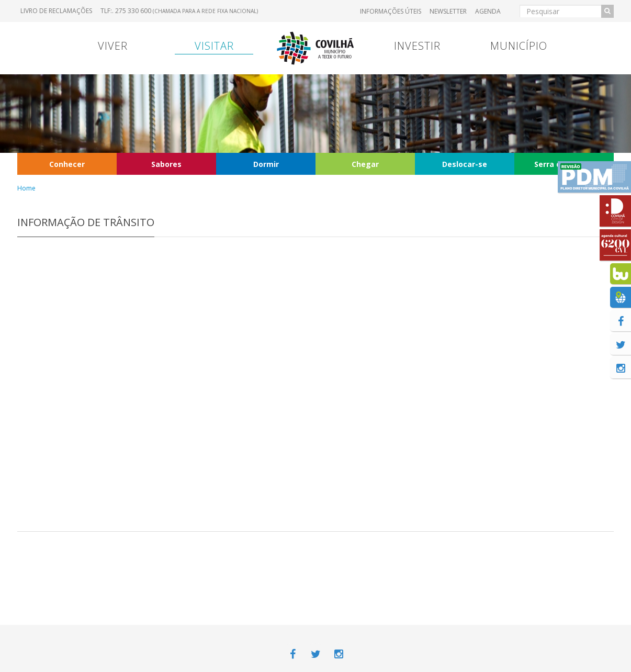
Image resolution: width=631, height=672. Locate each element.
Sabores (166, 164)
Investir (417, 46)
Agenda (488, 11)
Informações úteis (391, 11)
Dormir (266, 164)
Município (519, 46)
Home (26, 188)
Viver (113, 46)
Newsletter (448, 11)
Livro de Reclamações (56, 11)
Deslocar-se (465, 164)
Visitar (214, 46)
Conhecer (67, 164)
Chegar (365, 164)
